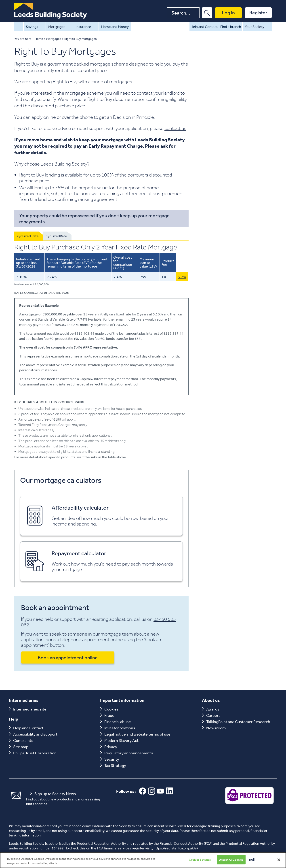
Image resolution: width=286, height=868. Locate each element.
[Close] (279, 862)
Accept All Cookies (231, 862)
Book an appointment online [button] (68, 657)
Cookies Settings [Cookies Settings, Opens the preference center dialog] (200, 862)
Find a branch (231, 27)
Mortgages (59, 27)
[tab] (29, 236)
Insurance (86, 27)
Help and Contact (204, 27)
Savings (35, 27)
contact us (175, 128)
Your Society (257, 27)
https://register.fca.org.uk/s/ (176, 848)
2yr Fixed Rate (28, 236)
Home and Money (115, 27)
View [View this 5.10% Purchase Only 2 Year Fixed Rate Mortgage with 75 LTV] (182, 277)
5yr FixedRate (56, 236)
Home (19, 27)
